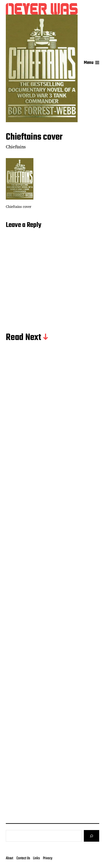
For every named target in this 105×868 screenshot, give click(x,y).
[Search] (92, 836)
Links (36, 858)
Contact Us (23, 858)
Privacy (48, 858)
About (10, 858)
